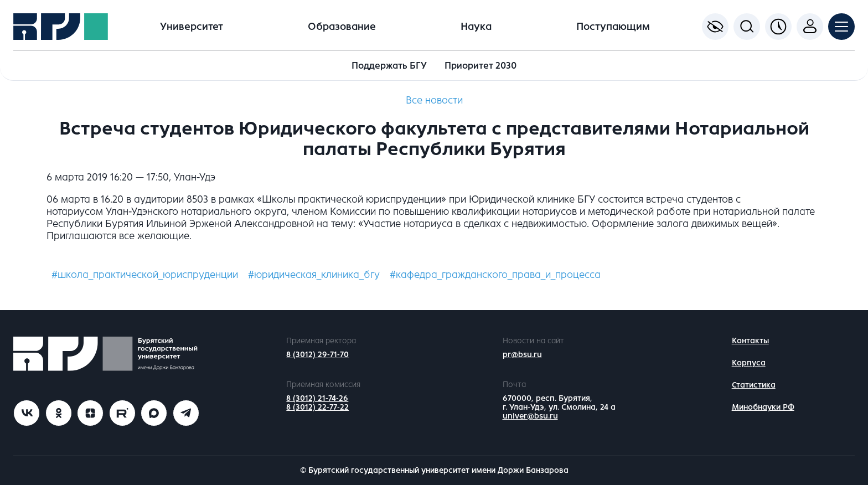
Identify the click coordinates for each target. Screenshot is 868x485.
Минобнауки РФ (763, 407)
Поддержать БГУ (389, 66)
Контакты (750, 341)
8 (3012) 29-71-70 (317, 355)
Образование (342, 27)
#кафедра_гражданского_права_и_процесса (495, 275)
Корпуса (749, 363)
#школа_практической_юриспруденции (145, 275)
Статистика (754, 385)
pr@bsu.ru (522, 355)
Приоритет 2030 (480, 66)
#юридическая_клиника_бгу (314, 275)
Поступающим (613, 27)
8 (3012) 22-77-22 (317, 407)
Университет (192, 27)
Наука (476, 27)
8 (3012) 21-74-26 (317, 398)
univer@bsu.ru (530, 416)
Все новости (434, 100)
